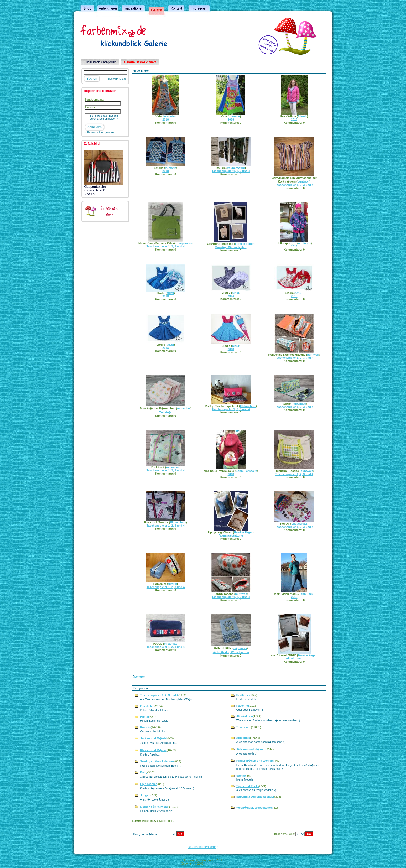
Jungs (144, 795)
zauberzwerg (236, 168)
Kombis (145, 727)
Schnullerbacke (246, 471)
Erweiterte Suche (117, 79)
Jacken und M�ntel (154, 738)
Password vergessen (100, 132)
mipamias (185, 243)
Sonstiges (243, 738)
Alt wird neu (294, 658)
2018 (165, 119)
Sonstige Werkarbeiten (231, 247)
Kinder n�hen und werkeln (255, 761)
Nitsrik (172, 584)
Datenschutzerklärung (203, 847)
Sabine (241, 776)
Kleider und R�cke (153, 750)
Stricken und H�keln (251, 749)
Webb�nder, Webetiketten (231, 652)
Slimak (302, 116)
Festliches (243, 695)
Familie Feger (244, 244)
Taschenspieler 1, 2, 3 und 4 (231, 171)
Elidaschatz (248, 406)
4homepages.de (215, 864)
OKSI (170, 293)
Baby (144, 772)
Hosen (145, 717)
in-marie (169, 116)
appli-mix (304, 243)
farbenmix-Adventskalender (255, 797)
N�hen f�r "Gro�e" (155, 807)
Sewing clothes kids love (157, 761)
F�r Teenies (149, 784)
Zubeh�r (165, 412)
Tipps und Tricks (248, 786)
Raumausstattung (231, 536)
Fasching (243, 706)
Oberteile (147, 706)
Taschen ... (244, 727)
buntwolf (304, 181)
